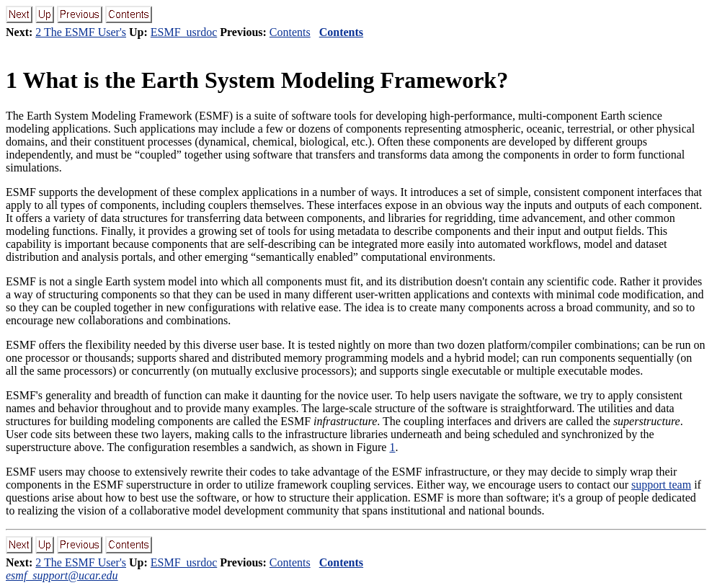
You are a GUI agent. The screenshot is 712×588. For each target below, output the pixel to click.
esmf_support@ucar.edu (62, 575)
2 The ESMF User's (81, 32)
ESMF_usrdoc (184, 32)
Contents (290, 32)
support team (661, 485)
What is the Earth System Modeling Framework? (257, 80)
